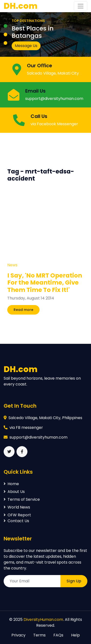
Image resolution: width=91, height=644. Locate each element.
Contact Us (16, 521)
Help (75, 635)
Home (11, 484)
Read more (23, 310)
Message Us (26, 46)
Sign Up (74, 581)
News (12, 265)
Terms (39, 635)
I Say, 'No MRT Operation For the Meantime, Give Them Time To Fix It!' (45, 283)
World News (17, 507)
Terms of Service (22, 499)
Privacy (18, 635)
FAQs (58, 635)
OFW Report (17, 515)
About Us (14, 492)
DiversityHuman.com (43, 620)
